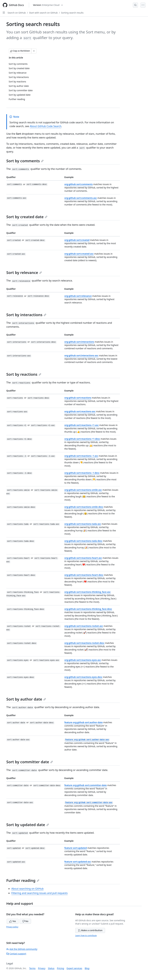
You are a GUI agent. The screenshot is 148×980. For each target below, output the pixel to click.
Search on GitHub (17, 13)
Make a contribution (90, 930)
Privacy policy (12, 927)
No (25, 921)
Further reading (23, 880)
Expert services (74, 968)
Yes (13, 921)
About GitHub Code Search (45, 126)
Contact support (16, 954)
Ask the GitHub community (22, 949)
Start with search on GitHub (43, 13)
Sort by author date (26, 699)
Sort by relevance (24, 272)
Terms (32, 968)
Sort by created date (27, 217)
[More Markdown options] (34, 51)
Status (51, 968)
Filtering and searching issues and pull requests (40, 893)
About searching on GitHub (27, 889)
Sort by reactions (24, 374)
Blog (87, 968)
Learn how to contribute (86, 935)
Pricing (61, 968)
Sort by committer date (30, 762)
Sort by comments (25, 161)
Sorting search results (72, 13)
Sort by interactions (26, 315)
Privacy (42, 968)
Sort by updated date (28, 825)
